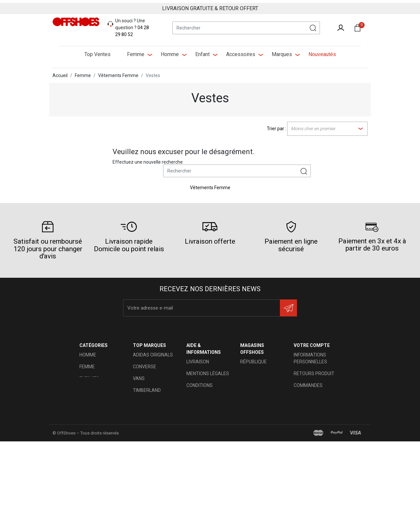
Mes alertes (309, 430)
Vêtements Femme (210, 185)
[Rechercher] (246, 25)
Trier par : (276, 126)
